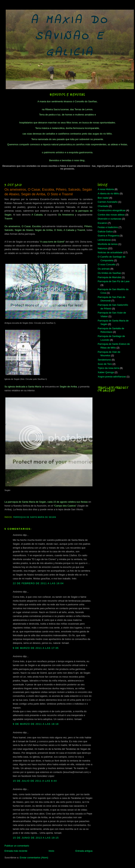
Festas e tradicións (108, 227)
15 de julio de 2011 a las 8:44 (35, 781)
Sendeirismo (104, 360)
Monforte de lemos (108, 244)
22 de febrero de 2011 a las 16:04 (38, 583)
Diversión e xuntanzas (109, 219)
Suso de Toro (105, 364)
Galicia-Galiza (105, 231)
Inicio (51, 851)
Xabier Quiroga (106, 372)
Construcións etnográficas (112, 210)
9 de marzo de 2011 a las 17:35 (36, 648)
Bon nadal (103, 198)
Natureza (103, 248)
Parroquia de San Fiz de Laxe (114, 281)
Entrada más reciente (16, 851)
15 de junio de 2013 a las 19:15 (36, 838)
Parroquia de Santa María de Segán (35, 517)
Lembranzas (104, 240)
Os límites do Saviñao (109, 273)
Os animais (104, 269)
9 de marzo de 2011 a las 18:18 (36, 724)
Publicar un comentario (17, 846)
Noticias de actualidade (110, 252)
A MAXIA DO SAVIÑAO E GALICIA (70, 37)
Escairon (102, 223)
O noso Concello (107, 264)
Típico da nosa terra (108, 368)
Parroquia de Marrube (109, 277)
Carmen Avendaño (108, 202)
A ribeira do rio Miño (108, 194)
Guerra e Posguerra (108, 236)
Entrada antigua (84, 851)
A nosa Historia (106, 189)
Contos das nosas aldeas (111, 215)
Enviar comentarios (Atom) (34, 858)
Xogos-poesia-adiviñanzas (112, 377)
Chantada (103, 206)
